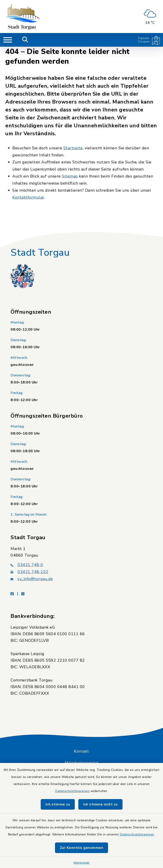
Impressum (81, 863)
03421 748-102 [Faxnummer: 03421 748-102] (29, 572)
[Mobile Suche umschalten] (25, 40)
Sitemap (70, 176)
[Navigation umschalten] (8, 40)
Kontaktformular (28, 197)
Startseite (73, 148)
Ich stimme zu (58, 804)
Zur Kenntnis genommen (82, 848)
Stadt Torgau (40, 253)
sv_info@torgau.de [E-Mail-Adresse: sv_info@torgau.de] (32, 579)
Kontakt (81, 751)
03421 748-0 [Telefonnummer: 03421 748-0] (27, 565)
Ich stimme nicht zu (100, 804)
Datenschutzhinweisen (72, 791)
